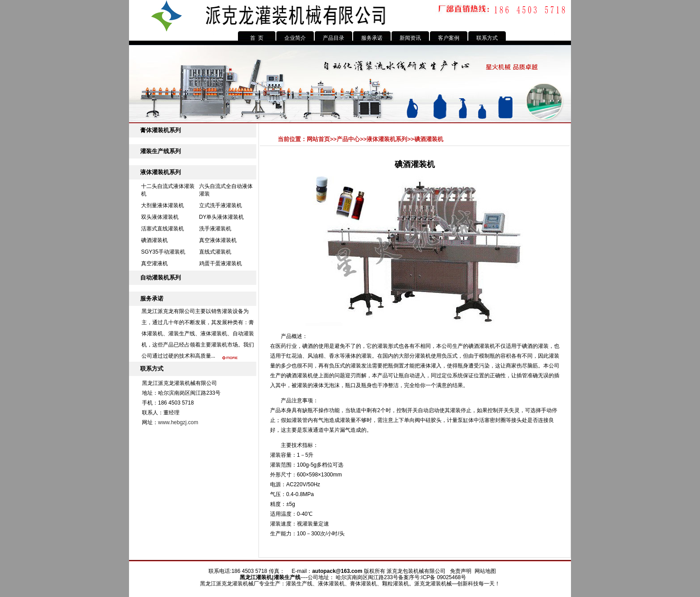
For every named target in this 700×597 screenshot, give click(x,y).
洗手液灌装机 (215, 229)
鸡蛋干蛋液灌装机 (221, 263)
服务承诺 (372, 38)
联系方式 (487, 38)
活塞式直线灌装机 (162, 229)
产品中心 (348, 139)
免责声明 (461, 571)
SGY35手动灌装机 (163, 252)
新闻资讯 (410, 38)
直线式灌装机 (215, 252)
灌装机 (264, 577)
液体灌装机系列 (160, 172)
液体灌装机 (214, 334)
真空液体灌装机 (218, 240)
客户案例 (449, 38)
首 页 (257, 38)
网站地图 (485, 571)
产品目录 (333, 38)
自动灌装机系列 (160, 278)
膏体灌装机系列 (160, 130)
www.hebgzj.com (178, 422)
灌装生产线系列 (160, 151)
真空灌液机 (154, 263)
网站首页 (318, 139)
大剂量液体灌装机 (162, 205)
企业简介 (295, 38)
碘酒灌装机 (154, 240)
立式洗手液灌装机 (221, 205)
